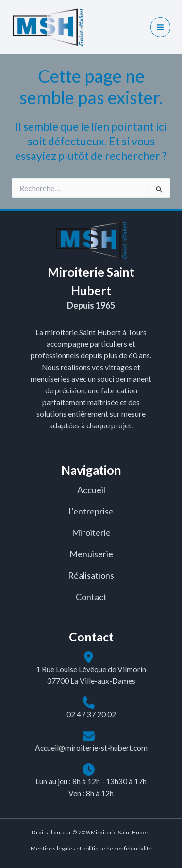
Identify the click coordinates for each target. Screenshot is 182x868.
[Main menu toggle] (160, 27)
